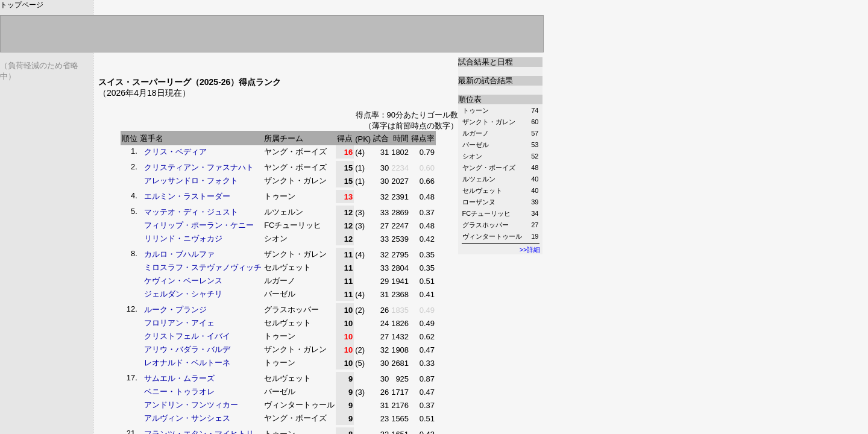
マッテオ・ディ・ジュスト (191, 212)
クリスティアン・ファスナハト (199, 167)
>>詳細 (530, 250)
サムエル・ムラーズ (179, 378)
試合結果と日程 (486, 62)
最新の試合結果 (486, 80)
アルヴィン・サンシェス (187, 418)
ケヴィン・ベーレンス (183, 281)
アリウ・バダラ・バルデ (187, 349)
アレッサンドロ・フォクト (191, 181)
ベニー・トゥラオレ (179, 392)
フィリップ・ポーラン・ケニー (199, 225)
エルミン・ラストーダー (187, 196)
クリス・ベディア (175, 152)
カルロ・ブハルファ (179, 254)
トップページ (22, 5)
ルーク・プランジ (175, 310)
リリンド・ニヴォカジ (183, 238)
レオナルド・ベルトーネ (187, 363)
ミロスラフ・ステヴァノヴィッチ (203, 267)
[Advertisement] (239, 62)
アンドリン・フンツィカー (191, 405)
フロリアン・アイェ (179, 323)
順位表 (470, 99)
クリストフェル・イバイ (187, 336)
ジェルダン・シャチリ (183, 294)
